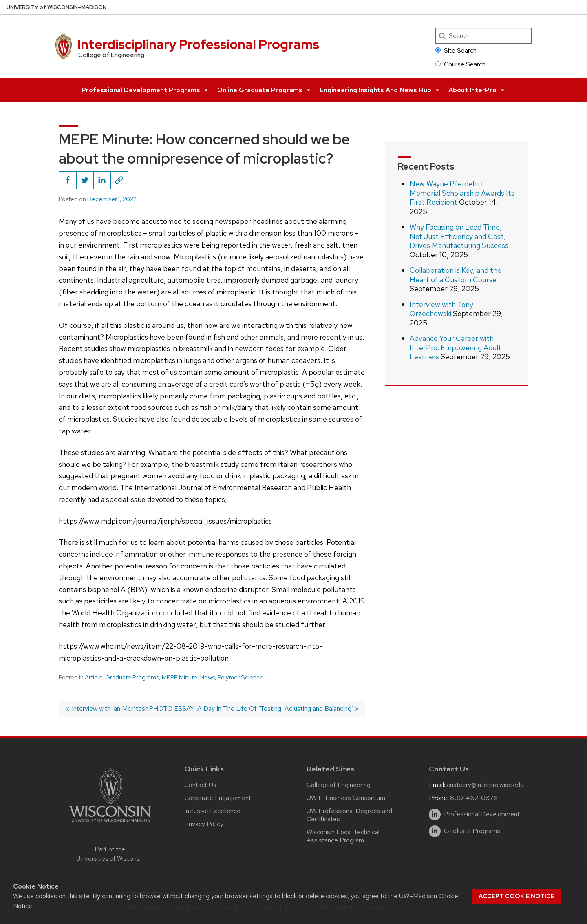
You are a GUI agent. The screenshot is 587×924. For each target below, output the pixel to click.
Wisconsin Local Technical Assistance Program (343, 836)
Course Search (460, 64)
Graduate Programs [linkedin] (472, 831)
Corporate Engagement (218, 798)
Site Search (456, 50)
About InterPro (477, 90)
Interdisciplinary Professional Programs (198, 44)
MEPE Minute (180, 677)
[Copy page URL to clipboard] (119, 180)
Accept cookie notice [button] (516, 896)
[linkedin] (435, 815)
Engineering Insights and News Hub (380, 90)
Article (94, 677)
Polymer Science (241, 677)
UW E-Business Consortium (346, 798)
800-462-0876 (474, 798)
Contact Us (200, 785)
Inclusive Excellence (212, 811)
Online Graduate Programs (264, 90)
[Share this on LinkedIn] (102, 180)
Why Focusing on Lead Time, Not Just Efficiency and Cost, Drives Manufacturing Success (459, 236)
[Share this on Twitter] (85, 180)
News (207, 677)
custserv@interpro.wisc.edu (485, 785)
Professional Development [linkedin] (482, 814)
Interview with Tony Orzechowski (441, 309)
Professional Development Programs (145, 90)
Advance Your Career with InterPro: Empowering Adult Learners (456, 347)
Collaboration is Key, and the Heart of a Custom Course (456, 275)
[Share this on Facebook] (68, 180)
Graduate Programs (132, 677)
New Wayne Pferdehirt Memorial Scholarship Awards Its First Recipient (462, 193)
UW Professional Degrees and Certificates (349, 815)
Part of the (110, 854)
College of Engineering (339, 785)
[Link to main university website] (110, 823)
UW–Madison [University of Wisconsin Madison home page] (56, 7)
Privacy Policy (204, 824)
